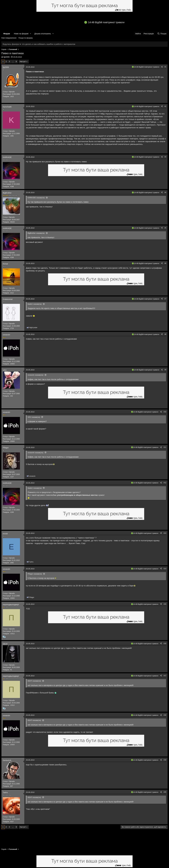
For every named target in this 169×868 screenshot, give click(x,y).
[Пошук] (162, 34)
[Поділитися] (162, 67)
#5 (165, 228)
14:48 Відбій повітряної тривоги (106, 22)
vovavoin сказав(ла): (36, 375)
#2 (165, 106)
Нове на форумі (21, 34)
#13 (165, 533)
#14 (165, 569)
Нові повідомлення (9, 38)
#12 (165, 483)
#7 (165, 299)
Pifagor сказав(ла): (35, 574)
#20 (165, 792)
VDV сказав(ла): (34, 417)
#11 (165, 447)
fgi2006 (7, 57)
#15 (165, 604)
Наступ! (23, 61)
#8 (165, 334)
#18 (165, 715)
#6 (165, 263)
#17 (165, 676)
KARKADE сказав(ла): (36, 198)
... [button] (13, 61)
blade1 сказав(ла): (35, 304)
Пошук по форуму (26, 38)
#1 (165, 67)
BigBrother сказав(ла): (36, 233)
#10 (165, 412)
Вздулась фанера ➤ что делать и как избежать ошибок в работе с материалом (39, 44)
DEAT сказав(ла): (34, 681)
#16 (165, 644)
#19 (165, 760)
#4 (165, 192)
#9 (165, 370)
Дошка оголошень (43, 34)
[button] (30, 34)
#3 (165, 157)
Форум (7, 34)
